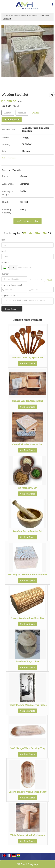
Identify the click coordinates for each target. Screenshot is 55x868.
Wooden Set (34, 16)
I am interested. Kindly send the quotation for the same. (27, 301)
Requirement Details (10, 295)
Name (4, 240)
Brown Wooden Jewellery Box (28, 618)
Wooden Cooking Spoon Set (28, 357)
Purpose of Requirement (12, 285)
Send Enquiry (28, 864)
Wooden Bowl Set (28, 488)
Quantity (5, 274)
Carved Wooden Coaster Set (27, 444)
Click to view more (9, 158)
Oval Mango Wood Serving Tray (28, 748)
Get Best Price (12, 119)
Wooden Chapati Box (28, 661)
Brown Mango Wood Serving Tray (28, 792)
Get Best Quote (28, 363)
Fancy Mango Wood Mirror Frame (28, 705)
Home (6, 16)
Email (4, 251)
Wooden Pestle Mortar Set (28, 531)
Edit (35, 113)
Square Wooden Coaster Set (28, 401)
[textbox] (22, 113)
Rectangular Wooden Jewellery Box (27, 575)
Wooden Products (18, 16)
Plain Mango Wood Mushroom (28, 835)
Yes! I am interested (27, 221)
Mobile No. (6, 263)
